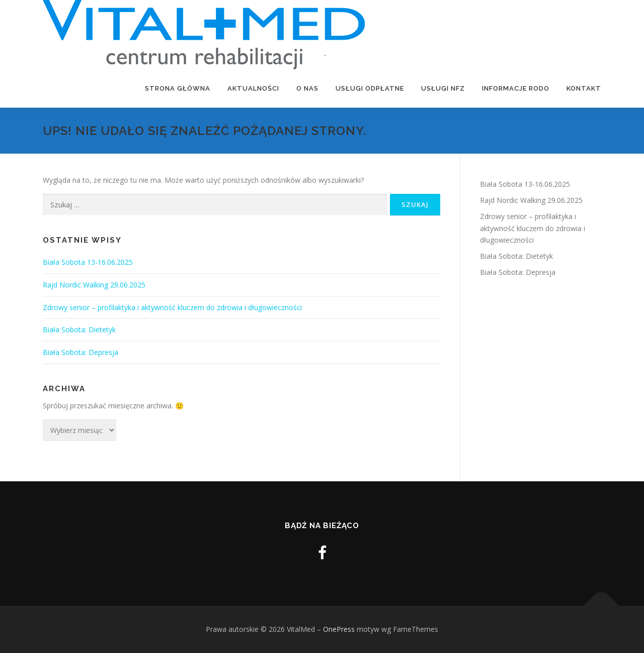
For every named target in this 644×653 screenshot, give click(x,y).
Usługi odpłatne (370, 88)
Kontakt (584, 88)
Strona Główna (178, 88)
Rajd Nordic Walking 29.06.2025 (94, 285)
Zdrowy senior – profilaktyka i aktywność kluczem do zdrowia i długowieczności (173, 307)
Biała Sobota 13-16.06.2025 (88, 262)
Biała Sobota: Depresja (80, 352)
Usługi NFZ (443, 88)
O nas (307, 88)
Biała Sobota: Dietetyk (79, 330)
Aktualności (253, 88)
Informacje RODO (516, 88)
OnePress (339, 629)
